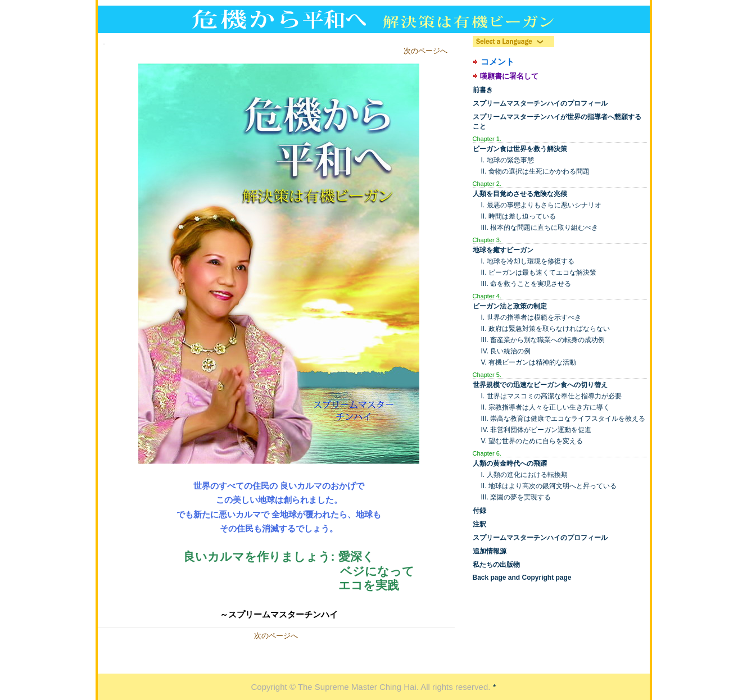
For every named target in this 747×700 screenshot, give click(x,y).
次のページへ (425, 51)
